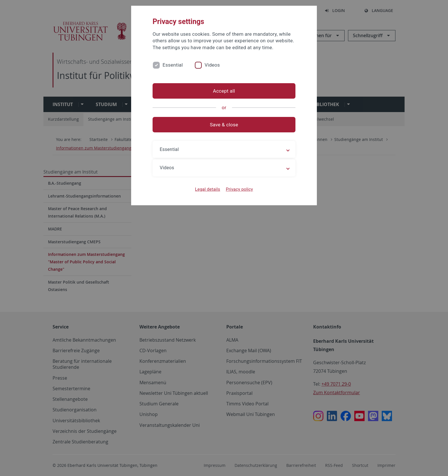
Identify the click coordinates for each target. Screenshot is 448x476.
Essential (173, 65)
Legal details (208, 189)
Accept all (224, 91)
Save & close (224, 125)
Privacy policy (239, 189)
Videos (212, 65)
